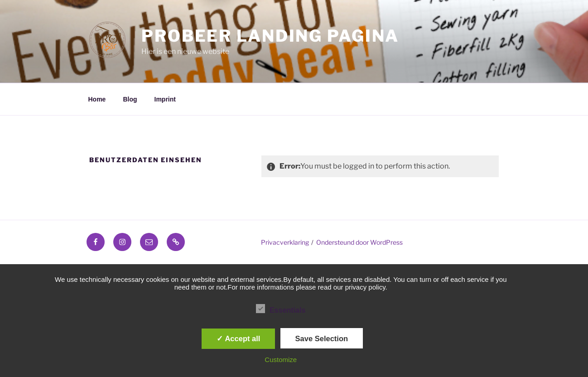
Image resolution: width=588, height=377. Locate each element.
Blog (130, 99)
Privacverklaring (285, 242)
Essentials (281, 309)
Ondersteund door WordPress (359, 242)
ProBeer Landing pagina (270, 36)
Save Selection (322, 338)
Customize (281, 360)
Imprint (165, 99)
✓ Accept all (238, 338)
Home (97, 99)
